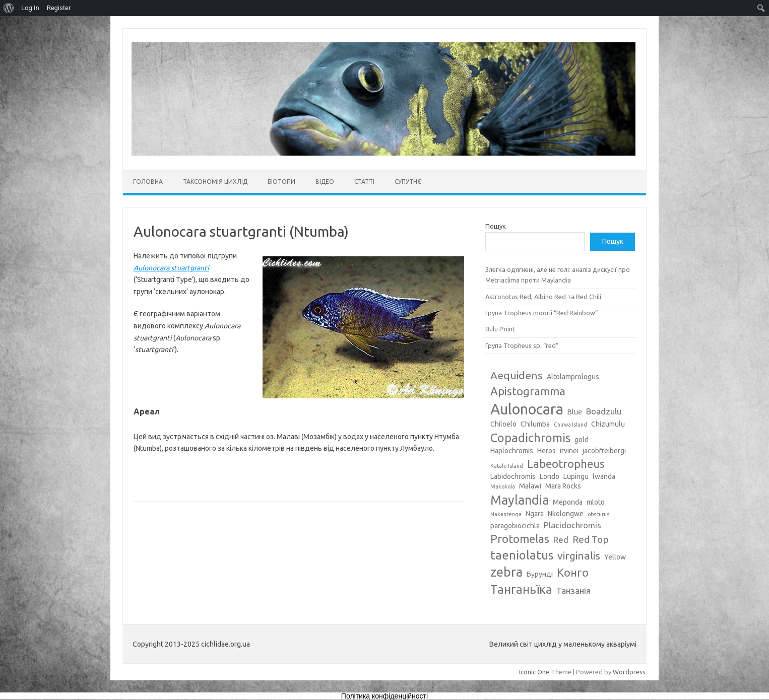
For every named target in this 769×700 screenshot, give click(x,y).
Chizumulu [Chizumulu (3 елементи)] (608, 424)
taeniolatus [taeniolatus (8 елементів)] (522, 555)
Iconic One (534, 672)
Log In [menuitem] (30, 8)
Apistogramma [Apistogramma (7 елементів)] (528, 391)
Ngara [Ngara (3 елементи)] (535, 514)
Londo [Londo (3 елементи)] (550, 476)
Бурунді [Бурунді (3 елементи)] (540, 574)
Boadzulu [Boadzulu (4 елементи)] (604, 411)
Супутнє (408, 182)
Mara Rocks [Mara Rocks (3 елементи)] (563, 486)
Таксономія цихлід (215, 182)
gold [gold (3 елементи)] (582, 440)
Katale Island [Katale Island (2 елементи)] (507, 466)
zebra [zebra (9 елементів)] (506, 572)
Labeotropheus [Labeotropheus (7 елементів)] (566, 464)
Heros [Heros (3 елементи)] (547, 451)
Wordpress (629, 672)
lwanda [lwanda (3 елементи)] (604, 476)
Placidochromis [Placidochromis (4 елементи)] (572, 525)
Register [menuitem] (59, 8)
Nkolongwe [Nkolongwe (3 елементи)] (566, 514)
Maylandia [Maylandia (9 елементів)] (520, 500)
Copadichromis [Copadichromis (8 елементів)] (530, 438)
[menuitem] (9, 8)
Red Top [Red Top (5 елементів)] (591, 539)
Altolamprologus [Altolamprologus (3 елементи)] (573, 377)
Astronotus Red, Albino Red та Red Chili (543, 297)
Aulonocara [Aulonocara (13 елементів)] (527, 409)
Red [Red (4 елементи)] (561, 540)
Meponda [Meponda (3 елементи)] (568, 502)
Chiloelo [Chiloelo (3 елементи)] (503, 424)
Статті (364, 182)
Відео (325, 182)
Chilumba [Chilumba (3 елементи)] (535, 424)
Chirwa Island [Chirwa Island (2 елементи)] (570, 425)
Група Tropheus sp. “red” (522, 345)
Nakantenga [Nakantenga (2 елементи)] (506, 514)
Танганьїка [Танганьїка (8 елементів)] (521, 589)
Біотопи (281, 182)
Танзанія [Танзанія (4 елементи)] (573, 590)
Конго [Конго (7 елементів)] (573, 572)
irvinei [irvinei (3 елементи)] (569, 451)
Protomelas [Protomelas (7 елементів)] (520, 539)
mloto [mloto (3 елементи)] (596, 502)
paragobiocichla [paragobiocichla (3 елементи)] (515, 526)
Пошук (496, 226)
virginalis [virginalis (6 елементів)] (579, 555)
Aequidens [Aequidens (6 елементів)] (517, 375)
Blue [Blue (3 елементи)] (575, 412)
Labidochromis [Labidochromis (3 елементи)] (513, 476)
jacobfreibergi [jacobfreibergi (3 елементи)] (604, 451)
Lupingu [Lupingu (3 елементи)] (576, 476)
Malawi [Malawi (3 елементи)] (530, 486)
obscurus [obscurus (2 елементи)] (598, 514)
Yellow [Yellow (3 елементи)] (615, 557)
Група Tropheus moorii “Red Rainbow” (542, 313)
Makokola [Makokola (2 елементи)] (503, 486)
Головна (148, 182)
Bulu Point (500, 329)
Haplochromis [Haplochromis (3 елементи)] (512, 451)
